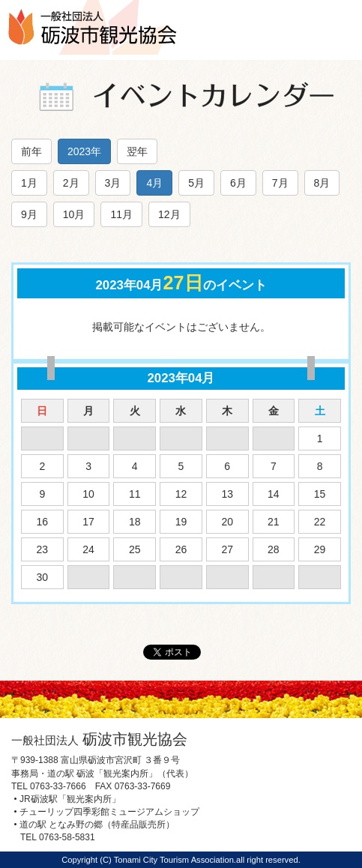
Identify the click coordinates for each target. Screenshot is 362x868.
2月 (71, 183)
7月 (280, 183)
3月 (113, 183)
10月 (74, 214)
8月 (322, 183)
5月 (196, 183)
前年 (31, 151)
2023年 (84, 151)
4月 (154, 183)
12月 (169, 214)
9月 (29, 214)
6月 (238, 183)
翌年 (137, 151)
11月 (121, 214)
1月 (29, 183)
